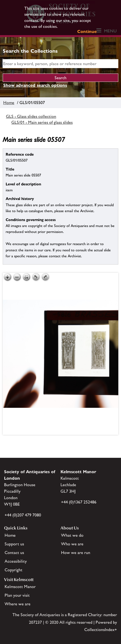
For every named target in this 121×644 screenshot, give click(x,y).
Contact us (14, 553)
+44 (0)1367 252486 (79, 502)
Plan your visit (17, 595)
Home (9, 103)
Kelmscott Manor (20, 587)
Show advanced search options (35, 85)
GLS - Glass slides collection (31, 116)
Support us (14, 544)
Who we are (72, 544)
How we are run (76, 553)
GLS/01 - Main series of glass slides (42, 122)
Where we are (18, 604)
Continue (87, 31)
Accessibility (16, 561)
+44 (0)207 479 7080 (23, 515)
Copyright (14, 570)
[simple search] (60, 64)
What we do (72, 535)
